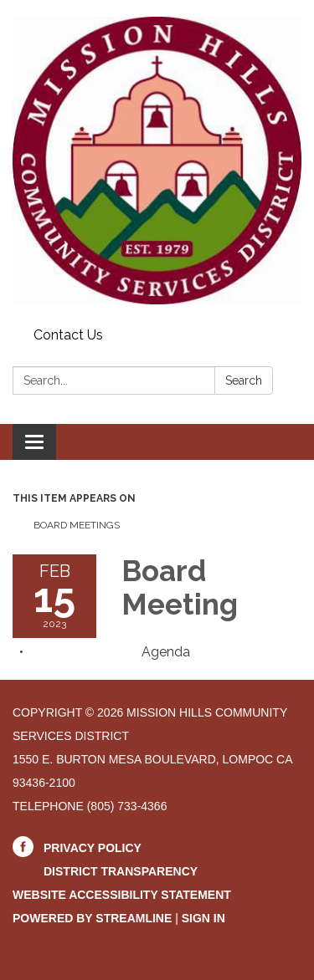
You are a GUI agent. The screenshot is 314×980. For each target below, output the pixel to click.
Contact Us (68, 335)
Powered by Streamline (92, 918)
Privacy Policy (93, 848)
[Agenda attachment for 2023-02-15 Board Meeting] (166, 652)
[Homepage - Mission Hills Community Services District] (157, 161)
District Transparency (121, 871)
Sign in (203, 918)
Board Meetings (77, 525)
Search (244, 380)
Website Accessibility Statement (122, 895)
